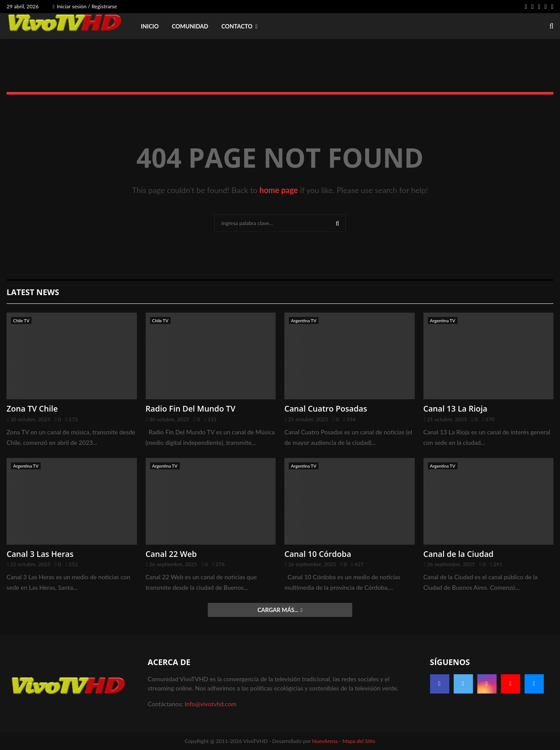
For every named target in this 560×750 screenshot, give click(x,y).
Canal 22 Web (171, 554)
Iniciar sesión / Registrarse (85, 6)
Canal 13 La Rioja (456, 408)
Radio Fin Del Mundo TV (191, 408)
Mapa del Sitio (359, 741)
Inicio (150, 26)
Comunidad (190, 26)
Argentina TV (304, 320)
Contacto (237, 26)
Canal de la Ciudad (459, 554)
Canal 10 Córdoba (318, 554)
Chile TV (21, 320)
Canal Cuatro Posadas (326, 408)
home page (279, 190)
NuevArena (325, 741)
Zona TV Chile (32, 408)
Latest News (33, 292)
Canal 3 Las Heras (40, 554)
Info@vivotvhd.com (210, 704)
